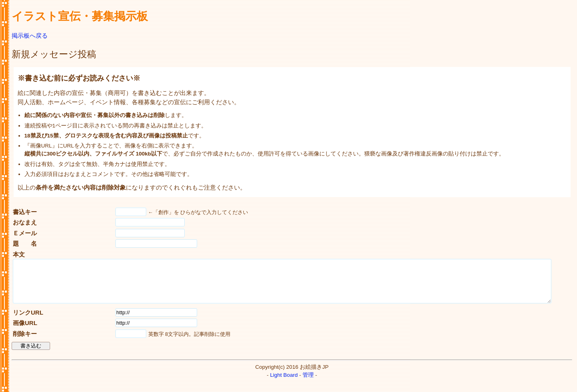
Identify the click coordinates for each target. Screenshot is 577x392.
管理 (308, 383)
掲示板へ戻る (30, 35)
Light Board (284, 383)
